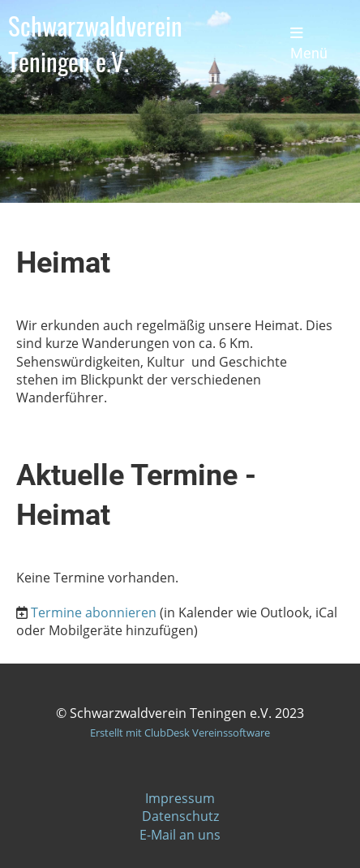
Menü (309, 44)
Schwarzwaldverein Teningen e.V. (95, 43)
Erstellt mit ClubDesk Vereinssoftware (180, 733)
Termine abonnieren (94, 612)
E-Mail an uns (180, 835)
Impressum (180, 798)
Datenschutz (180, 816)
